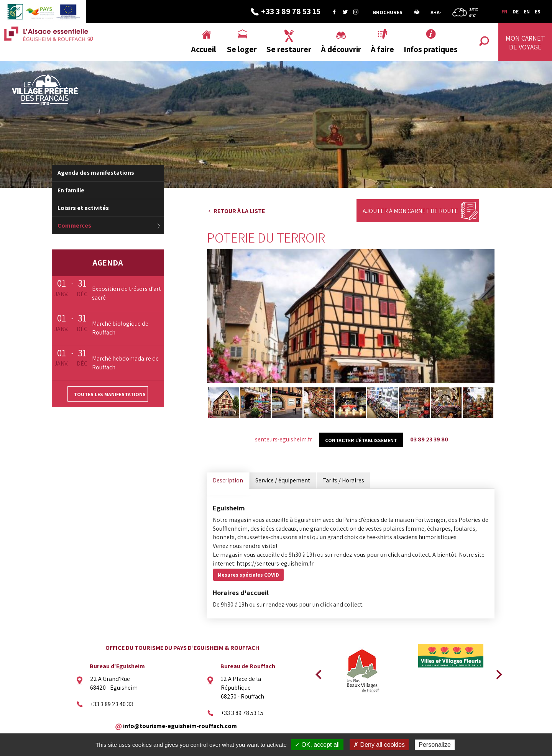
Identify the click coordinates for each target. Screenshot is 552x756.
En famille (71, 190)
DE (516, 11)
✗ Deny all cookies (379, 745)
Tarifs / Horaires (343, 480)
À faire (382, 49)
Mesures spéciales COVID (248, 575)
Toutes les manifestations (110, 394)
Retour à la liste (239, 211)
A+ (434, 12)
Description (228, 480)
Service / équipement (283, 480)
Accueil (204, 49)
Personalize (435, 745)
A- (439, 12)
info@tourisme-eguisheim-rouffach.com (180, 726)
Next (496, 672)
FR (504, 11)
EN (527, 11)
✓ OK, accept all (317, 745)
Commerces (74, 225)
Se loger (242, 49)
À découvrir (341, 49)
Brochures (388, 12)
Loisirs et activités (83, 208)
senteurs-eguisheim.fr (283, 439)
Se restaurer (289, 49)
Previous (317, 672)
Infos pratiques (431, 49)
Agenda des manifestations (96, 173)
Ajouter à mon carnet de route (410, 211)
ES (538, 11)
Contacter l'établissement (361, 440)
